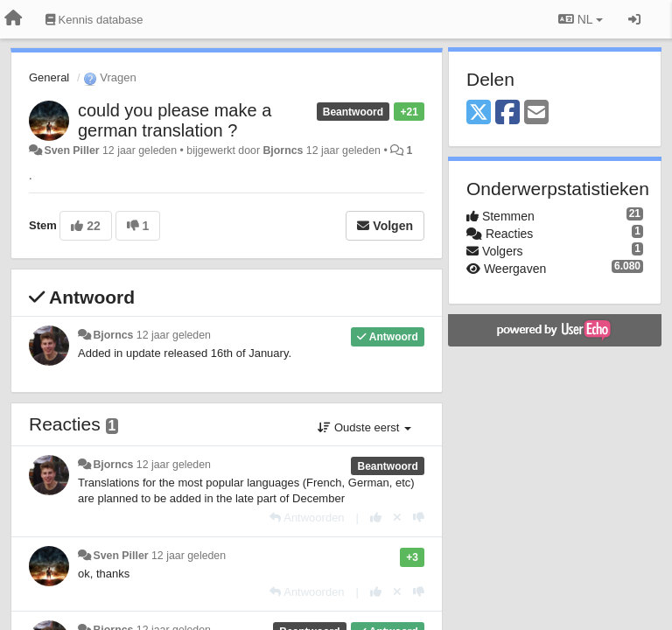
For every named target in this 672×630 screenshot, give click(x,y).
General (49, 77)
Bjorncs (283, 150)
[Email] (536, 113)
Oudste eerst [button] (364, 427)
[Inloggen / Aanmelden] (634, 19)
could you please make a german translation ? (175, 120)
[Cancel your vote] (397, 518)
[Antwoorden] (307, 518)
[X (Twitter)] (479, 113)
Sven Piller (71, 150)
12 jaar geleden (174, 335)
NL (581, 19)
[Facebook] (507, 113)
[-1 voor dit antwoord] (419, 518)
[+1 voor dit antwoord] (376, 518)
